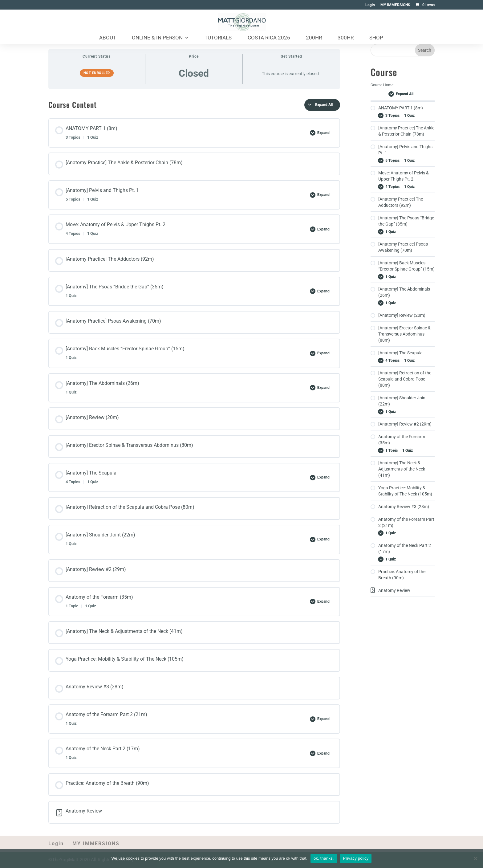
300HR (346, 38)
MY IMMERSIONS (395, 5)
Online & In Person (157, 38)
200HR (314, 38)
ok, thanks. (324, 858)
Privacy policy (356, 858)
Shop (376, 38)
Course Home (382, 85)
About (108, 38)
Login (370, 5)
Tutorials (218, 38)
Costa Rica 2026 (269, 38)
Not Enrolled (97, 73)
